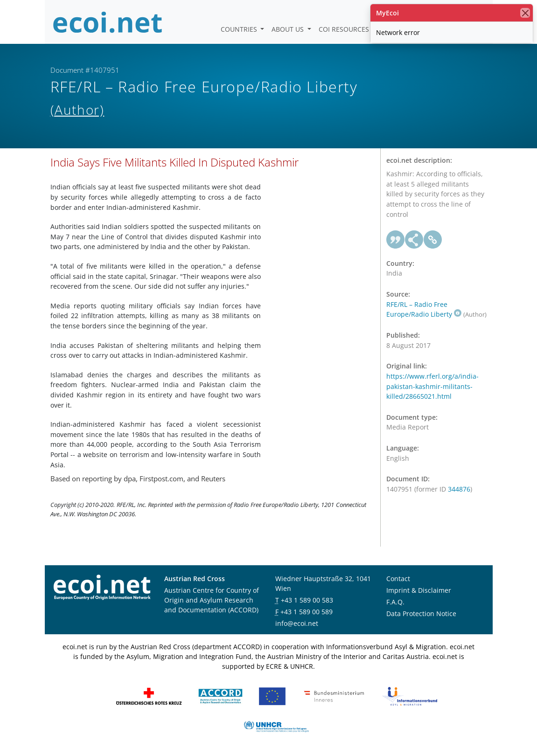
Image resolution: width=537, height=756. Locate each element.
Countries (240, 29)
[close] (525, 13)
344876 (459, 489)
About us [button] (289, 29)
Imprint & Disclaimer (419, 590)
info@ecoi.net (297, 623)
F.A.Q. (395, 602)
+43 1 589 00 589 (307, 612)
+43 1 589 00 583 (307, 600)
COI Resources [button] (345, 29)
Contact (398, 579)
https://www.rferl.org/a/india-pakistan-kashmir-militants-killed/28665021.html (432, 386)
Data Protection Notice (421, 614)
